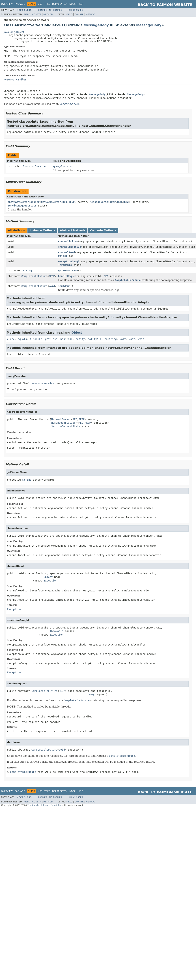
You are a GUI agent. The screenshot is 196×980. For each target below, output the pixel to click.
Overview (7, 4)
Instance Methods (42, 230)
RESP (72, 202)
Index (72, 4)
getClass (51, 339)
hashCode (66, 339)
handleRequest (68, 276)
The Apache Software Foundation (45, 805)
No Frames (56, 10)
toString (111, 339)
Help (80, 4)
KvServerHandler (15, 80)
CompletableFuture (34, 276)
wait (123, 339)
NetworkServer (51, 202)
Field (27, 14)
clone (11, 339)
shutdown (64, 286)
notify (80, 339)
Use (40, 4)
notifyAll (95, 339)
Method (48, 14)
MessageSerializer (103, 202)
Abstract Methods (73, 230)
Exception (50, 581)
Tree (47, 4)
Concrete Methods (103, 230)
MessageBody (96, 25)
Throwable (65, 265)
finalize (36, 339)
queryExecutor (63, 166)
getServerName (68, 270)
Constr (37, 14)
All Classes (76, 10)
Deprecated (59, 4)
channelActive (68, 241)
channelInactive (70, 247)
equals (22, 339)
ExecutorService (34, 166)
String (27, 270)
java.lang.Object (14, 32)
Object (63, 256)
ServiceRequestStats (22, 206)
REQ (65, 202)
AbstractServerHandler (24, 202)
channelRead (67, 252)
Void (52, 286)
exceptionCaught (70, 261)
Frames (43, 10)
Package (20, 4)
